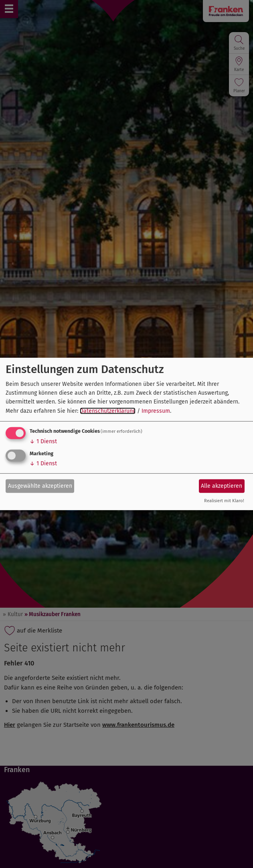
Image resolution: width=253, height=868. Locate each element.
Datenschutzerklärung (108, 411)
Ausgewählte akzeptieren (40, 486)
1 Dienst (43, 441)
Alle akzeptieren (222, 486)
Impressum (156, 411)
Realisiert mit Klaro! (224, 501)
